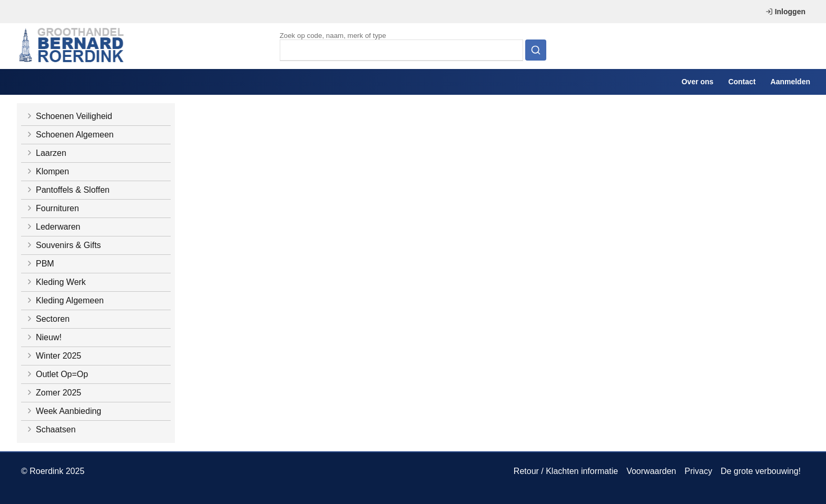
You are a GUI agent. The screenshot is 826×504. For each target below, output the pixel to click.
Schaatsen (51, 429)
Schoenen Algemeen (70, 135)
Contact (742, 82)
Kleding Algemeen (65, 300)
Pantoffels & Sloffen (67, 190)
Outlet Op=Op (57, 374)
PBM (40, 264)
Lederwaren (53, 227)
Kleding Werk (56, 282)
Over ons (698, 82)
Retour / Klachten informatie (566, 471)
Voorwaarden (651, 471)
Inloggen (785, 12)
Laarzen (46, 153)
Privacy (698, 471)
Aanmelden (790, 82)
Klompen (47, 171)
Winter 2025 (53, 356)
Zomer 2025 (53, 393)
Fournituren (52, 208)
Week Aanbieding (63, 411)
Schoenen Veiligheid (69, 116)
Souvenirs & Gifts (63, 245)
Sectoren (47, 319)
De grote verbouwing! (761, 471)
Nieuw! (43, 337)
